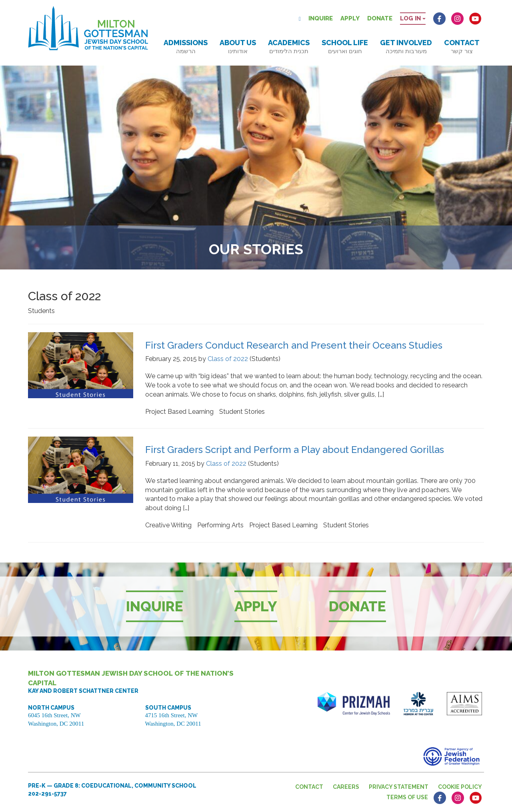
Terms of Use (407, 797)
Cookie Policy (460, 787)
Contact (462, 47)
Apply (350, 18)
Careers (346, 787)
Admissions (186, 47)
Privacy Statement (399, 787)
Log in (413, 18)
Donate (380, 18)
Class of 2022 (228, 359)
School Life (345, 47)
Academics (289, 47)
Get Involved (406, 47)
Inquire (321, 18)
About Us (238, 47)
